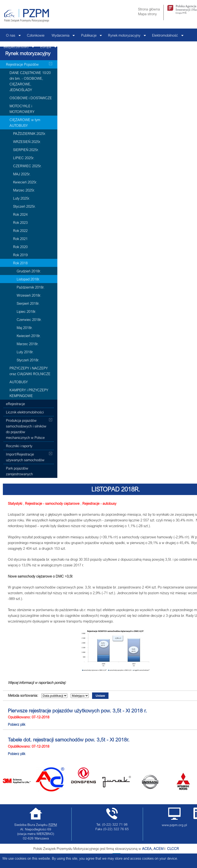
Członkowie (36, 35)
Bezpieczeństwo (17, 48)
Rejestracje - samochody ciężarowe (52, 503)
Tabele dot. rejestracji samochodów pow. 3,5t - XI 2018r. (69, 740)
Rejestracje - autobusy (99, 503)
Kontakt (69, 47)
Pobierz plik (17, 724)
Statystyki (15, 503)
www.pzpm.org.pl (174, 825)
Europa (47, 48)
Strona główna (149, 9)
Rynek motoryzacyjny (125, 37)
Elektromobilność (166, 37)
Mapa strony (147, 14)
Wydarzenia (62, 37)
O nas (12, 37)
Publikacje (90, 37)
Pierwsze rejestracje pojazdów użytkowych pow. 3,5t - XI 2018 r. (77, 711)
